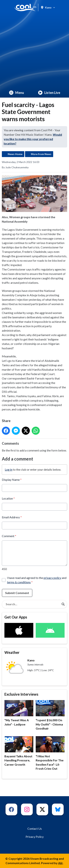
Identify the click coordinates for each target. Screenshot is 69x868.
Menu (16, 93)
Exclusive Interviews (21, 694)
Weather (12, 652)
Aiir (60, 863)
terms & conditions (19, 582)
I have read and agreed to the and (37, 580)
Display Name (12, 480)
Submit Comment (17, 593)
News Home (15, 154)
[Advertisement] (34, 51)
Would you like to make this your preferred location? (33, 139)
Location (8, 498)
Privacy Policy (35, 837)
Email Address (12, 517)
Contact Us (35, 829)
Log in (9, 469)
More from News (41, 154)
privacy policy (52, 578)
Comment (9, 536)
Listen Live (49, 93)
